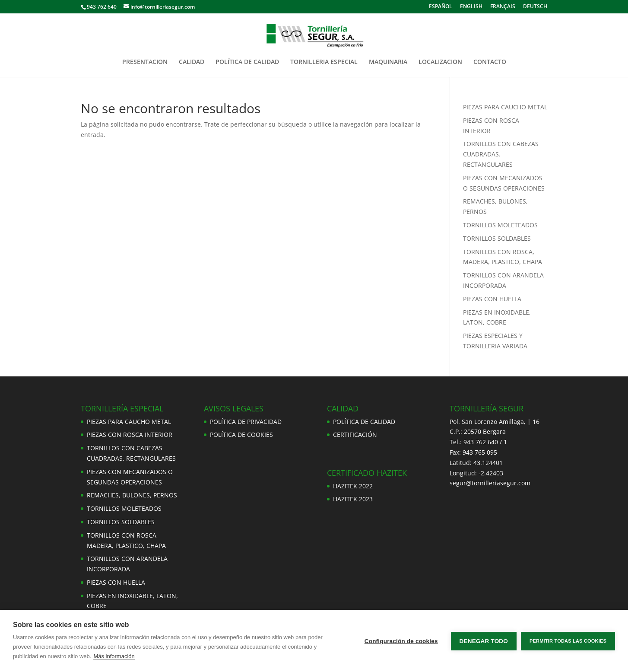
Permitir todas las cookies (568, 641)
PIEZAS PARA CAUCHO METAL (505, 107)
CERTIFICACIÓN (355, 435)
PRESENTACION (145, 62)
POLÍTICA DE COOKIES (241, 435)
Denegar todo (484, 641)
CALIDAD (192, 62)
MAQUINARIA (388, 62)
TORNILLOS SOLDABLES (497, 238)
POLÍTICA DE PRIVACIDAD (246, 422)
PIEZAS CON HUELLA (492, 299)
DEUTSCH (535, 7)
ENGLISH (471, 7)
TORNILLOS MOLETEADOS (500, 225)
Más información (114, 656)
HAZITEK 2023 (353, 499)
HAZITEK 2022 (353, 486)
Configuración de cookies (401, 641)
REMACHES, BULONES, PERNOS (132, 495)
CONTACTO (490, 62)
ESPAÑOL (441, 7)
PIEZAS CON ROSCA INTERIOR (130, 435)
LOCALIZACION (440, 62)
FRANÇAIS (503, 7)
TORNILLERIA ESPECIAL (324, 62)
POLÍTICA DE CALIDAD (247, 62)
